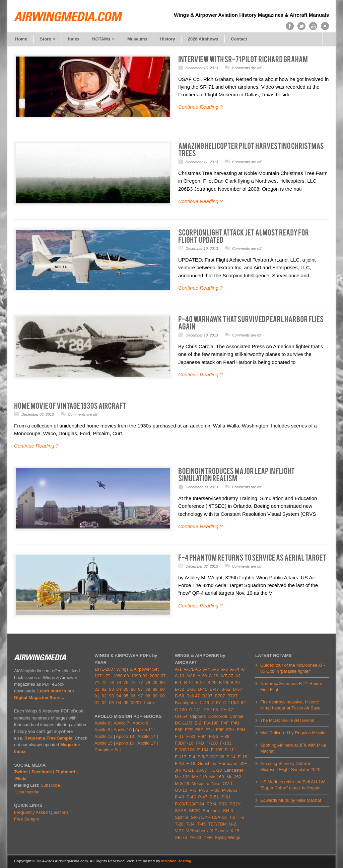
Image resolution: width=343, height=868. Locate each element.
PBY (223, 804)
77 (140, 683)
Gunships (207, 763)
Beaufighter (187, 703)
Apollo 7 (121, 723)
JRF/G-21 (184, 770)
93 (111, 696)
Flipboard (65, 772)
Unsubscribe (27, 792)
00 (162, 696)
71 (97, 683)
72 (104, 683)
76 (133, 683)
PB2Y (235, 804)
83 (111, 689)
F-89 (225, 736)
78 (148, 683)
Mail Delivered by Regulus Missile (293, 733)
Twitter (21, 772)
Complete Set (108, 750)
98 (148, 696)
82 (104, 689)
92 (104, 696)
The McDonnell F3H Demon (287, 720)
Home (21, 39)
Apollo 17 (146, 743)
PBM (211, 804)
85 (126, 689)
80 (162, 683)
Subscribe (50, 785)
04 (119, 703)
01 (97, 703)
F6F (179, 730)
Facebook (42, 772)
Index (74, 39)
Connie (236, 716)
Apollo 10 (123, 730)
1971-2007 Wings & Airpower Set (127, 669)
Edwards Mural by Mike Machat (291, 800)
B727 (232, 696)
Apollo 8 (141, 723)
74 (119, 683)
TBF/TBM (217, 824)
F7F (189, 730)
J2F (244, 763)
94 (119, 696)
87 (140, 689)
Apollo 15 (104, 743)
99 (155, 696)
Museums (137, 39)
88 (148, 689)
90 (162, 689)
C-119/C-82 (235, 703)
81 (97, 689)
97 (140, 696)
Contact (239, 39)
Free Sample (26, 819)
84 (119, 689)
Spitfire (182, 817)
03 (111, 703)
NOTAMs (103, 39)
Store (48, 39)
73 (111, 683)
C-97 (216, 703)
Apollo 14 (146, 736)
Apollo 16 (125, 743)
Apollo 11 (144, 730)
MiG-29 (182, 784)
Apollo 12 (104, 736)
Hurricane (228, 763)
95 (126, 696)
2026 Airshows (203, 39)
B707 (220, 696)
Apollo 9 (102, 730)
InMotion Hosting (176, 861)
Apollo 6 (102, 723)
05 (126, 703)
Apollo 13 (125, 736)
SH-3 (228, 811)
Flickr (21, 779)
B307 (207, 696)
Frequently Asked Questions (41, 812)
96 (133, 696)
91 (97, 696)
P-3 (193, 790)
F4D (200, 743)
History (168, 39)
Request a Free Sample (48, 738)
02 (104, 703)
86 (133, 689)
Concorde (218, 716)
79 (155, 683)
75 (126, 683)
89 (155, 689)
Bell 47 (193, 696)
